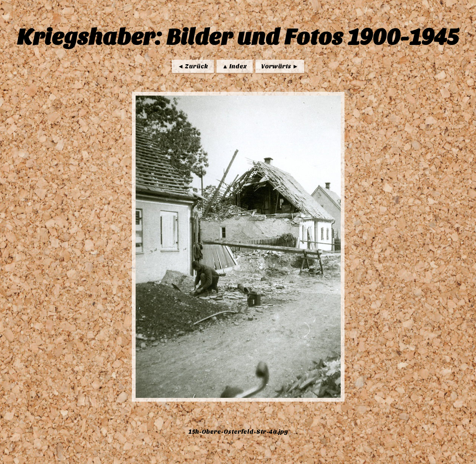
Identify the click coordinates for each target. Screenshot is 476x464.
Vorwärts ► (280, 66)
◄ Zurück (193, 66)
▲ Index (235, 66)
